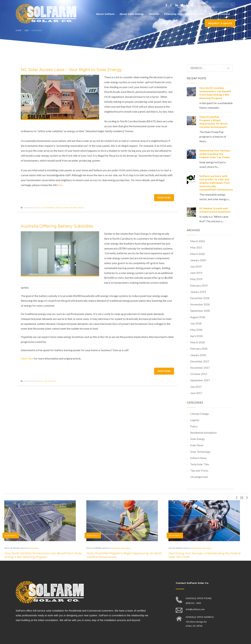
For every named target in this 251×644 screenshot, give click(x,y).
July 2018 (196, 323)
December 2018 (200, 298)
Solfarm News (198, 458)
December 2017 (200, 361)
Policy (40, 208)
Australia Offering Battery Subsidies (57, 226)
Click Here (27, 358)
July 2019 (196, 266)
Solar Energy (198, 439)
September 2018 (200, 311)
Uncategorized (199, 477)
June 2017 (196, 393)
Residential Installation (56, 208)
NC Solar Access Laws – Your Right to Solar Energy (71, 70)
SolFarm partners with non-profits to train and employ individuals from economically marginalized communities (216, 183)
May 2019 (196, 279)
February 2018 (199, 349)
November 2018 (200, 304)
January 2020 (198, 260)
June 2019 (196, 273)
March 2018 (197, 342)
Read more (164, 198)
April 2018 (196, 336)
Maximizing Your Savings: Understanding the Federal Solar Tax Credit (215, 154)
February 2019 (199, 285)
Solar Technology (200, 452)
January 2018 (198, 355)
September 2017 (200, 380)
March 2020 (197, 254)
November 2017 (200, 368)
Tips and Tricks (77, 208)
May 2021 (196, 247)
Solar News (50, 381)
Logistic (195, 420)
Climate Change (199, 414)
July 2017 (196, 387)
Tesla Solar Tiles (200, 464)
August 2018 (198, 317)
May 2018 (196, 330)
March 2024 (197, 241)
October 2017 (199, 374)
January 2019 (198, 292)
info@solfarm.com (195, 609)
